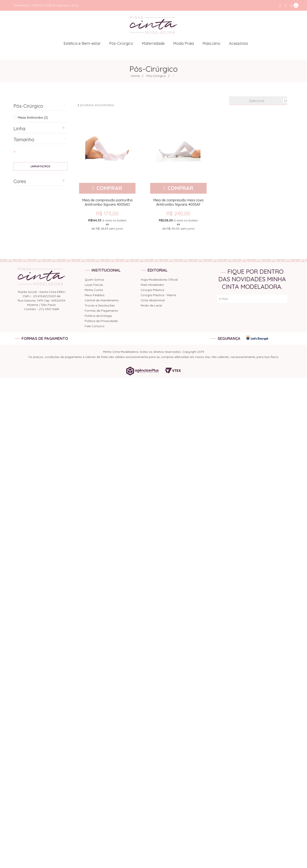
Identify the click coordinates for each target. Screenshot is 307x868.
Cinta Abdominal (153, 300)
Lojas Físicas (94, 285)
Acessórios (238, 43)
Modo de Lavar (151, 305)
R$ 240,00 (178, 213)
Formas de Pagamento (101, 311)
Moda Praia (184, 43)
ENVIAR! (278, 299)
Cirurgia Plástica (152, 290)
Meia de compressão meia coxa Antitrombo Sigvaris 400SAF (178, 202)
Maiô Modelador (152, 285)
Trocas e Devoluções (100, 305)
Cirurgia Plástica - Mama (158, 295)
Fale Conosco (95, 326)
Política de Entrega (98, 316)
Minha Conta (94, 290)
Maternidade (153, 43)
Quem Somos (94, 280)
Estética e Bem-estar (82, 43)
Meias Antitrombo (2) (33, 118)
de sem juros (107, 224)
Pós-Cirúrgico (121, 43)
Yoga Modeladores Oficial (159, 280)
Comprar (109, 188)
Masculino (211, 43)
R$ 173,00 (107, 213)
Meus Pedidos (95, 295)
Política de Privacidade (101, 321)
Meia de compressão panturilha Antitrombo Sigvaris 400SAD (107, 202)
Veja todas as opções (41, 166)
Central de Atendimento (102, 300)
